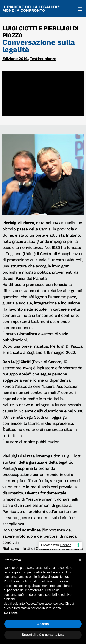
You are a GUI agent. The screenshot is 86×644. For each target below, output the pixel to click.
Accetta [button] (43, 624)
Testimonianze (43, 59)
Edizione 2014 (15, 59)
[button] (80, 9)
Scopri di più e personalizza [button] (43, 635)
